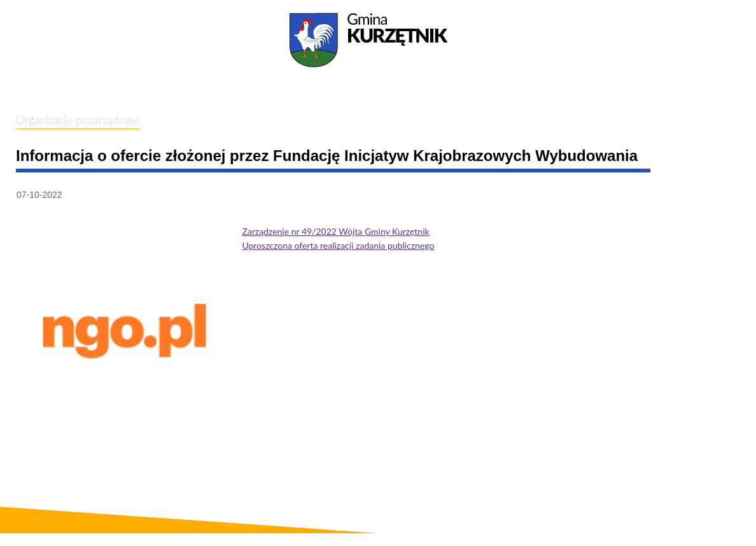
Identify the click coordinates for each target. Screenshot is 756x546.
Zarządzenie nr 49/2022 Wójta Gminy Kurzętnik (335, 231)
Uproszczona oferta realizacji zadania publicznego (338, 245)
